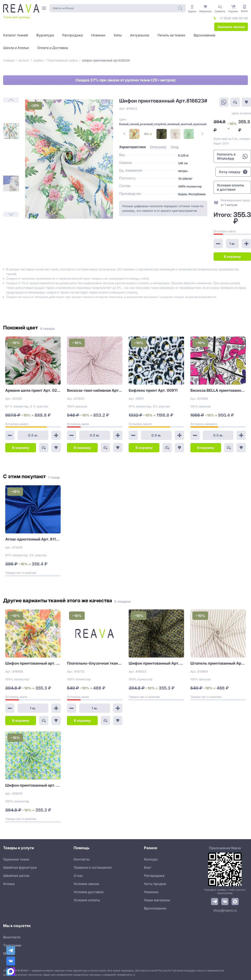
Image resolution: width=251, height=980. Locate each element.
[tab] (133, 147)
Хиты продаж (155, 884)
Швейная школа (16, 876)
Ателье (9, 884)
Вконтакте (12, 937)
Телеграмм (12, 945)
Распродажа (154, 876)
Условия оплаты (87, 900)
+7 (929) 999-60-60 (234, 18)
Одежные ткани (16, 859)
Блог (148, 867)
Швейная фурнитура (20, 867)
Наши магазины (157, 900)
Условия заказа (86, 884)
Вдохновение (155, 908)
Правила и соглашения (93, 867)
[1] (11, 131)
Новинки (151, 892)
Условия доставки (89, 892)
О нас (78, 876)
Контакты (82, 859)
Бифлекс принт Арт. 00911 (153, 390)
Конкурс (151, 859)
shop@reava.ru (225, 910)
